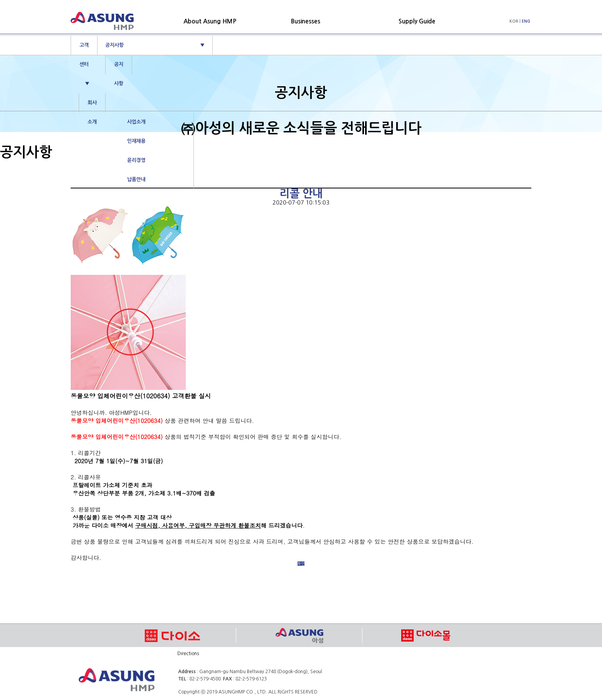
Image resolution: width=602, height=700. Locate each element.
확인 (301, 564)
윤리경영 (136, 160)
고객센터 (84, 58)
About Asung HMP (210, 21)
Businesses (306, 21)
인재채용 (136, 141)
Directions (188, 654)
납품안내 (136, 179)
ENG (526, 21)
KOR (514, 21)
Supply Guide (417, 21)
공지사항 (155, 45)
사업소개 (136, 122)
